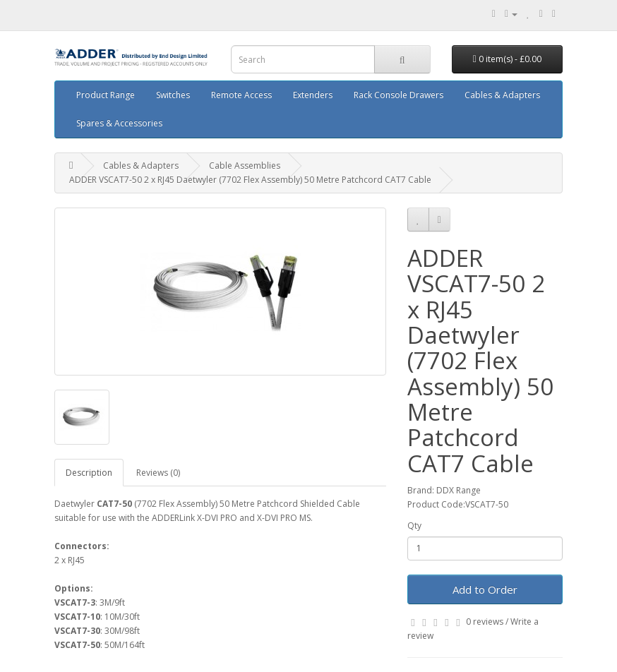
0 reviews (485, 622)
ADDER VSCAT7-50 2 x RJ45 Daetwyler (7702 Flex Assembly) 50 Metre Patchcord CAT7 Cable (250, 180)
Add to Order (485, 589)
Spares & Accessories (119, 123)
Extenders (313, 95)
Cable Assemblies (245, 166)
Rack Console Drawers (399, 95)
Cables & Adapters (502, 95)
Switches (173, 95)
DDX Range (459, 490)
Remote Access (241, 95)
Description (89, 473)
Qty (414, 526)
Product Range (106, 95)
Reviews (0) (158, 473)
